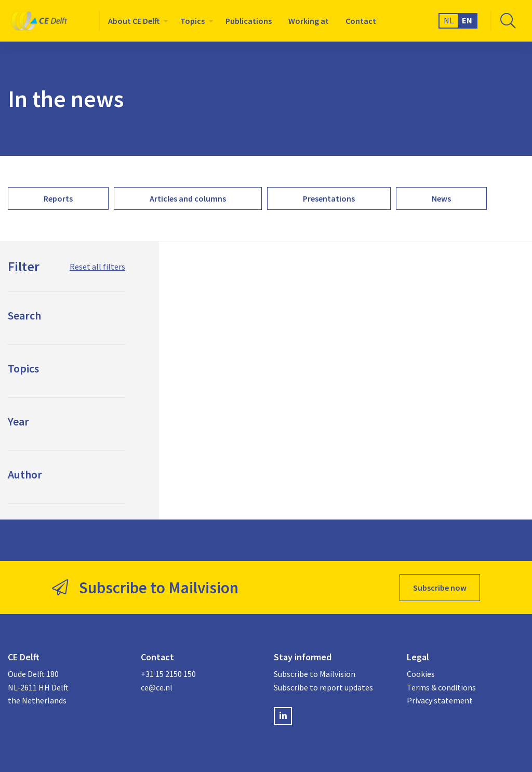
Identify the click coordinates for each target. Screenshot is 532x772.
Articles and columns (188, 198)
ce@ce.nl (157, 687)
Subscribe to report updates (323, 687)
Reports (58, 198)
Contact (361, 21)
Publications (249, 21)
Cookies (421, 674)
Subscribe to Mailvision (315, 674)
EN (467, 20)
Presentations (329, 198)
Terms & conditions (441, 687)
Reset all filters (97, 267)
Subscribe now (440, 588)
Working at (309, 21)
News (441, 198)
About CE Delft (134, 21)
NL (449, 20)
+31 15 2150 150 (168, 674)
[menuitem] (136, 21)
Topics (192, 21)
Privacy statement (440, 700)
